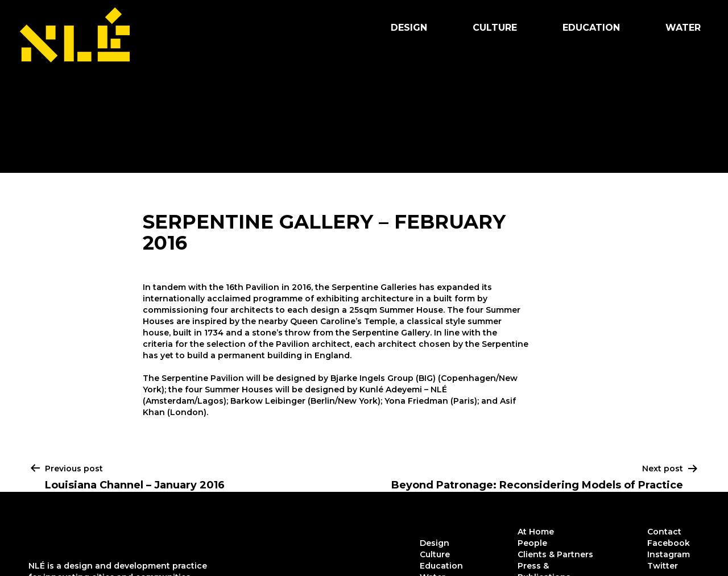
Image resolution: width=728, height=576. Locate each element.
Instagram (669, 554)
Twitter (663, 566)
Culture (495, 28)
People (532, 543)
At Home (536, 532)
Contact (664, 532)
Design (409, 28)
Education (591, 28)
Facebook (669, 543)
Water (683, 28)
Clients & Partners (555, 554)
